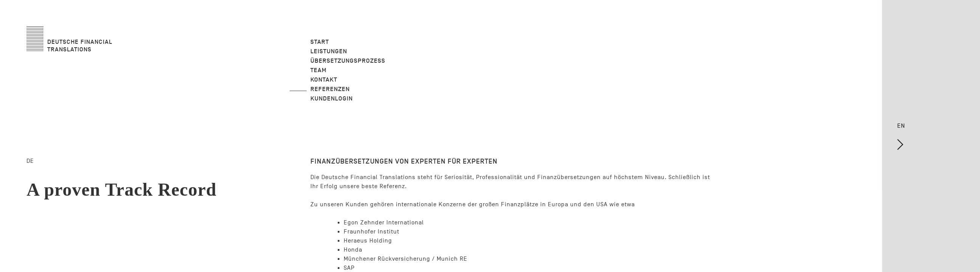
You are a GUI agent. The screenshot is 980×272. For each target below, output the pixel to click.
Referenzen (330, 89)
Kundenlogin (332, 99)
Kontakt (324, 80)
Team (319, 70)
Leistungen (329, 51)
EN (906, 141)
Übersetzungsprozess (348, 61)
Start (320, 42)
